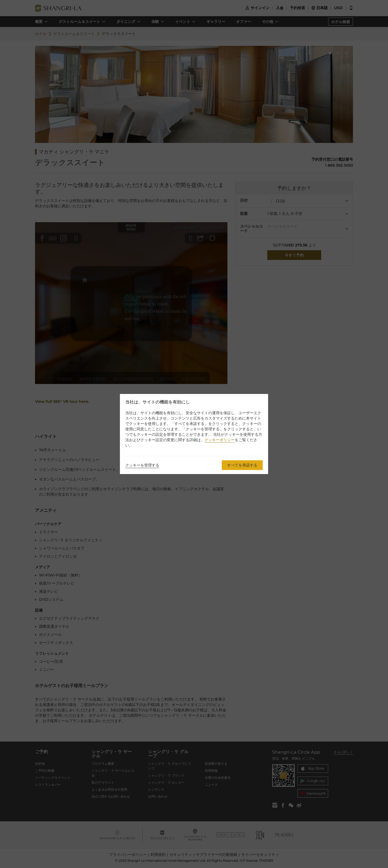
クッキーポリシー (220, 440)
